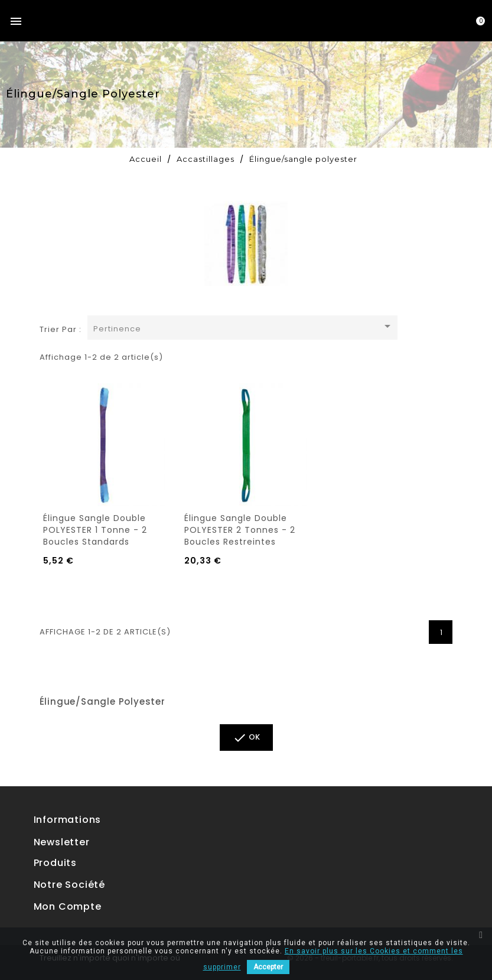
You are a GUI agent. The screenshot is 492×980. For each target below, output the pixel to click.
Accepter (268, 967)
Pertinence (244, 327)
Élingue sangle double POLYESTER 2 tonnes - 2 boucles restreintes (240, 530)
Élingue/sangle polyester (102, 701)
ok (246, 738)
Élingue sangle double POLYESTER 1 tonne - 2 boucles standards (95, 530)
